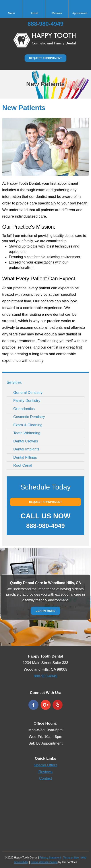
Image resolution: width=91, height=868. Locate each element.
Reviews (45, 772)
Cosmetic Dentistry (29, 417)
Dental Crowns (26, 441)
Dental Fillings (25, 457)
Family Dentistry (27, 401)
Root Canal (23, 465)
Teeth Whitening (27, 433)
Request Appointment (45, 58)
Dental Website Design (44, 862)
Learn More (45, 611)
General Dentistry (28, 393)
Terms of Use (71, 858)
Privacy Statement (50, 858)
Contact (45, 778)
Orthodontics (24, 409)
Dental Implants (26, 449)
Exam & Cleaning (28, 425)
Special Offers (45, 765)
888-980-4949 (46, 24)
